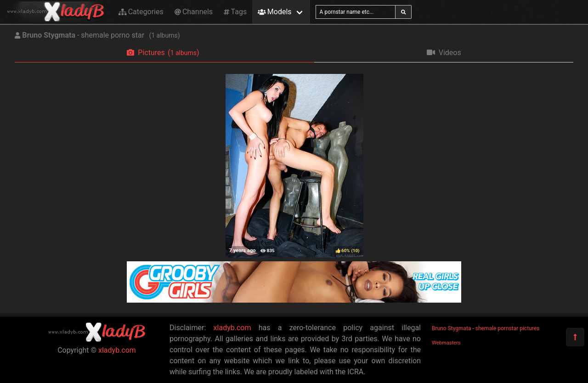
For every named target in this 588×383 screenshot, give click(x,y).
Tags (235, 12)
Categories (141, 12)
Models (274, 12)
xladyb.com (117, 350)
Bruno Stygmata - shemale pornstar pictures (486, 328)
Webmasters (446, 343)
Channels (194, 12)
